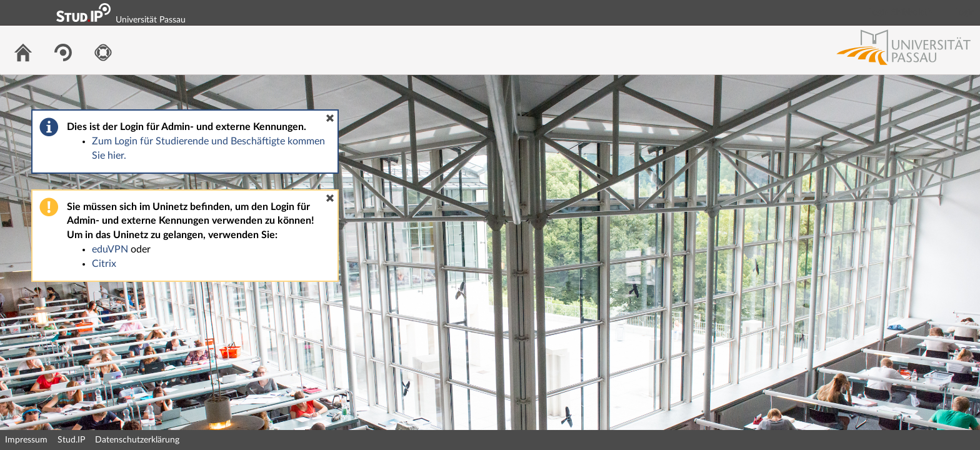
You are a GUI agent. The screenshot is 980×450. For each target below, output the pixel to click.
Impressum (26, 440)
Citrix (104, 264)
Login (965, 12)
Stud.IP (71, 440)
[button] (330, 118)
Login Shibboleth (901, 12)
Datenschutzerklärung (137, 440)
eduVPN (110, 249)
